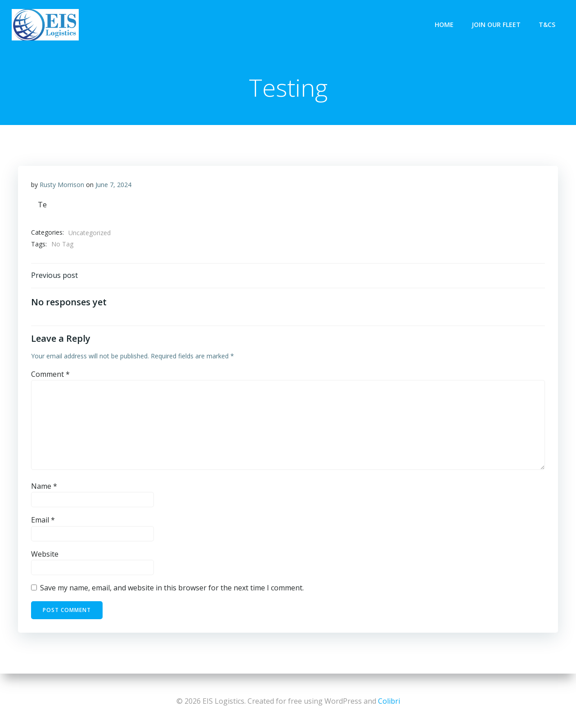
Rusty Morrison (62, 185)
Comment (50, 375)
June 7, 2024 (113, 185)
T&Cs (548, 25)
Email (43, 521)
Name (44, 487)
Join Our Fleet (497, 25)
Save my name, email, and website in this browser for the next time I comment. (172, 589)
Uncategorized (90, 233)
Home (445, 25)
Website (45, 555)
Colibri (389, 701)
